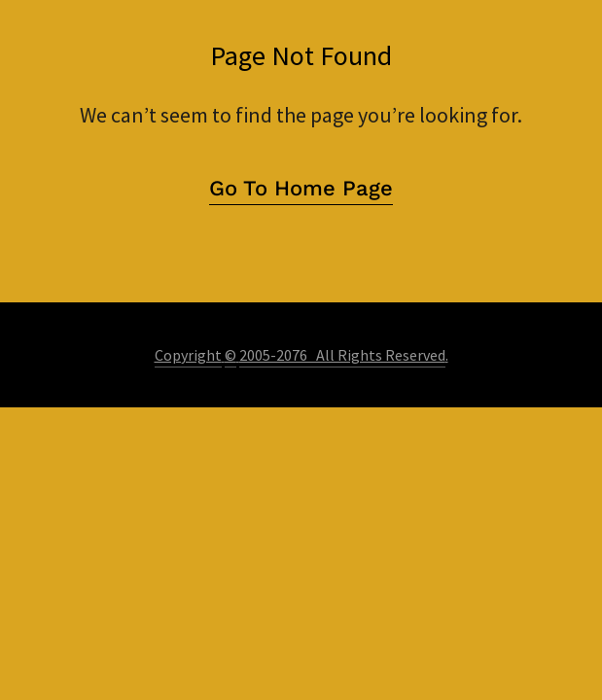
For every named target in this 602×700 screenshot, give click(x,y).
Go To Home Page (301, 188)
